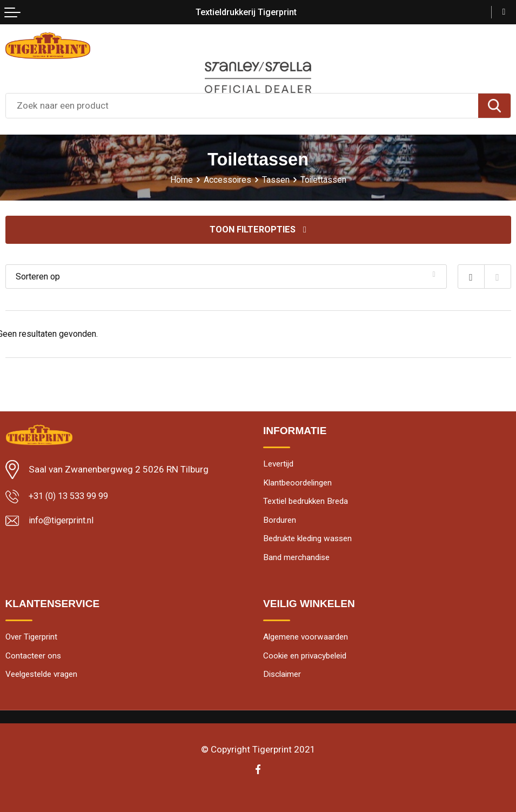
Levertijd (280, 464)
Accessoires (227, 180)
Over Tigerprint (33, 641)
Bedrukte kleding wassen (311, 541)
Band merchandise (298, 560)
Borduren (280, 522)
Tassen (276, 180)
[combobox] (242, 106)
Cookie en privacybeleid (309, 660)
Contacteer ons (34, 660)
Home (180, 180)
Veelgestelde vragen (45, 679)
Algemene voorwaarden (308, 641)
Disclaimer (284, 679)
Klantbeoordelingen (300, 484)
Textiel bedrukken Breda (309, 503)
